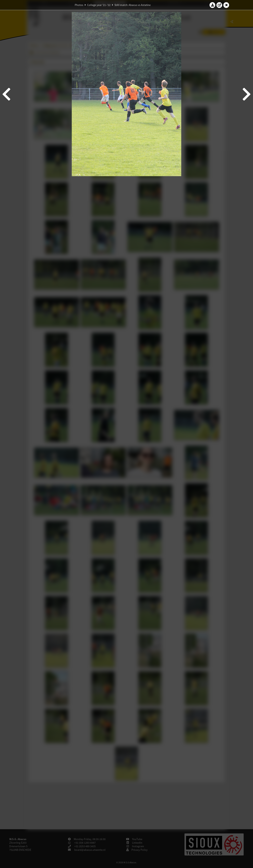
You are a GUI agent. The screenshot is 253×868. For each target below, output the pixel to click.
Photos (79, 5)
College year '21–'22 (99, 5)
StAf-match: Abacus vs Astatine (133, 5)
